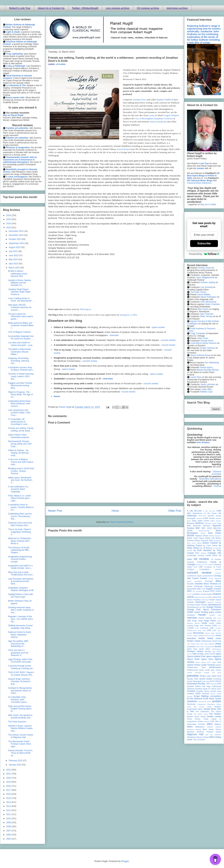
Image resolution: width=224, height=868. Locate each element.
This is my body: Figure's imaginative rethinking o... (20, 532)
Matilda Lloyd (206, 392)
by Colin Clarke (210, 546)
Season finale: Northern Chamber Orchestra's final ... (19, 682)
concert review (168, 340)
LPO (209, 630)
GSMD (190, 612)
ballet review (203, 521)
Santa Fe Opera (210, 689)
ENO (189, 591)
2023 (9, 228)
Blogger (125, 861)
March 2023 (14, 268)
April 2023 (14, 264)
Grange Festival (214, 607)
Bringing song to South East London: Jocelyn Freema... (21, 471)
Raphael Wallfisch (165, 100)
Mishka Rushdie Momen (208, 370)
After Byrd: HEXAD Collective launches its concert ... (20, 307)
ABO (189, 513)
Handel (202, 615)
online (207, 654)
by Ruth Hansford (203, 550)
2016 (9, 794)
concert (218, 569)
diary (218, 581)
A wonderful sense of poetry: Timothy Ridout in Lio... (21, 507)
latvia (219, 621)
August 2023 (15, 247)
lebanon (190, 623)
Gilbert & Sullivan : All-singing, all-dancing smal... (18, 453)
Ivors (219, 618)
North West (205, 649)
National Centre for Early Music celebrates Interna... (20, 635)
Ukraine (207, 721)
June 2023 (14, 255)
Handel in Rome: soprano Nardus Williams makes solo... (20, 728)
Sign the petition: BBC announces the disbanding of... (18, 644)
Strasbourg (202, 704)
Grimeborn (216, 610)
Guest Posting (201, 612)
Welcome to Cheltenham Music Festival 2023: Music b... (20, 541)
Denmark (209, 581)
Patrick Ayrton (206, 367)
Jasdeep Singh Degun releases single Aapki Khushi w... (19, 292)
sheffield (190, 694)
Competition (205, 569)
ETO (212, 591)
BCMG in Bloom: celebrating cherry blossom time (18, 274)
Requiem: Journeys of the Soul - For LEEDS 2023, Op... (21, 619)
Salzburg (191, 689)
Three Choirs (194, 719)
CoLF (219, 567)
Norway (208, 651)
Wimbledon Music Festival (198, 737)
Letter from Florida (202, 626)
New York (200, 644)
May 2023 (14, 259)
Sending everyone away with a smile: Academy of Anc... (21, 610)
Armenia (199, 518)
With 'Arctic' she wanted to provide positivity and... (20, 716)
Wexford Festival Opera (209, 732)
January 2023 (15, 765)
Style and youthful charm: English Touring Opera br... (20, 709)
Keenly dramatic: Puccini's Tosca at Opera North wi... (20, 753)
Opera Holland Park (196, 656)
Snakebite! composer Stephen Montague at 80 (21, 589)
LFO (219, 626)
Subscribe (204, 243)
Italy (215, 618)
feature (210, 594)
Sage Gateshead (214, 686)
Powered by (204, 254)
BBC (198, 528)
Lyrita (151, 115)
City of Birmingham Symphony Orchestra (154, 118)
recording (217, 679)
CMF (201, 567)
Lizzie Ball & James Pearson (203, 343)
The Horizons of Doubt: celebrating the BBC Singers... (19, 550)
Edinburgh (198, 586)
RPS (208, 684)
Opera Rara (207, 659)
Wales (190, 727)
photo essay (205, 670)
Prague (207, 672)
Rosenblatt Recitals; (196, 684)
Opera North (193, 659)
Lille (197, 628)
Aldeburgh (192, 516)
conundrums (208, 576)
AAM (219, 511)
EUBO (218, 591)
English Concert (213, 589)
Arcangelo (191, 518)
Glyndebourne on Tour (196, 607)
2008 (9, 827)
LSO (214, 630)
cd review (61, 64)
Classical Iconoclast (216, 473)
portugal (198, 672)
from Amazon (203, 442)
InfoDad (217, 486)
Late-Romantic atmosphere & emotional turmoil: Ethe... (21, 581)
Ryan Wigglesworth (205, 278)
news (218, 644)
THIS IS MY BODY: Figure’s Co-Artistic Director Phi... (21, 674)
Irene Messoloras (208, 302)
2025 (9, 219)
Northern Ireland (195, 651)
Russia (213, 684)
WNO (212, 737)
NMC (202, 647)
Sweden (218, 707)
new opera (191, 644)
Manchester (199, 633)
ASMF (206, 518)
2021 (9, 774)
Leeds (204, 623)
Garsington (200, 602)
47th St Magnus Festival (19, 332)
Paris (204, 667)
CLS (195, 567)
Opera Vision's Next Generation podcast (19, 436)
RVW (219, 684)
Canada (201, 555)
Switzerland (192, 709)
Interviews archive (177, 8)
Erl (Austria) (197, 591)
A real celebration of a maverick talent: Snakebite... (18, 489)
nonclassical (209, 647)
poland (190, 672)
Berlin (218, 531)
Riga (208, 681)
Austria (212, 518)
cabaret (204, 553)
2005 (9, 839)
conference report (194, 576)
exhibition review (199, 594)
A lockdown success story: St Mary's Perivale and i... (21, 369)
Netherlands (206, 641)
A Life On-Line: (209, 511)
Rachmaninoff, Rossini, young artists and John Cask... (20, 444)
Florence (205, 600)
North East (192, 649)
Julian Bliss (207, 389)
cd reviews (216, 559)
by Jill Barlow (206, 548)
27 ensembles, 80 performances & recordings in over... (19, 422)
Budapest (217, 541)
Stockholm (191, 704)
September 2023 (17, 243)
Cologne (190, 569)
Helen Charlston (213, 304)
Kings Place (210, 621)
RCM (219, 676)
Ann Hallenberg (212, 363)
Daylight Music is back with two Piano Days (21, 596)
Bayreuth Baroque (202, 526)
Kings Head (197, 621)
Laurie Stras (196, 377)
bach (189, 521)
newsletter (191, 647)
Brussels (205, 540)
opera (218, 654)
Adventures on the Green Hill (207, 513)
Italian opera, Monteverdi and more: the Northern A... (20, 480)
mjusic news (210, 633)
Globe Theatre (201, 605)
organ (214, 662)
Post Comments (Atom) (121, 522)
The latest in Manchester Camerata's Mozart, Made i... (20, 352)
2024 (9, 224)
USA (212, 721)
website (218, 727)
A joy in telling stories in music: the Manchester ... (21, 300)
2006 (9, 835)
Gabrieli (190, 602)
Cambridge (192, 555)
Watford (210, 727)
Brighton (199, 536)
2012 (9, 810)
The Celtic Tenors (198, 292)
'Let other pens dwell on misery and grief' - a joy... (21, 344)
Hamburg (191, 615)
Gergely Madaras (171, 115)
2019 (9, 782)
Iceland (212, 615)
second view (216, 691)
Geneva (210, 602)
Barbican (199, 523)
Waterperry (200, 727)
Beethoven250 (204, 531)
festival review (200, 597)
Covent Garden (200, 578)
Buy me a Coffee (208, 204)
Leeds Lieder (215, 623)
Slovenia (206, 694)
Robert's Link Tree (20, 8)
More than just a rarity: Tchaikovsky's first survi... (21, 573)
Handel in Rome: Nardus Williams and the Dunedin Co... (20, 283)
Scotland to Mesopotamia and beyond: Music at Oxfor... (20, 691)
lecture (197, 623)
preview (193, 676)
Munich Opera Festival (196, 636)
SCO (219, 689)
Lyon (219, 630)
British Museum (215, 536)
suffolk (209, 707)
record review (168, 345)
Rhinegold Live (199, 681)
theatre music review (196, 716)
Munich (218, 633)
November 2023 (16, 235)
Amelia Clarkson (207, 348)
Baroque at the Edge (213, 523)
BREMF (191, 536)
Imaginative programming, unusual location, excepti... (20, 559)
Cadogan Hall (214, 553)
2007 (9, 831)
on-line (200, 654)
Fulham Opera (215, 600)
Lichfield (190, 628)
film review (213, 597)
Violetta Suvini (205, 268)
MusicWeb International (210, 479)
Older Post (175, 511)
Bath (189, 526)
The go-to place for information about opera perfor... (20, 316)
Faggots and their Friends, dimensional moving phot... (20, 386)
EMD (199, 589)
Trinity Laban (210, 719)
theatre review (214, 716)
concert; (218, 573)
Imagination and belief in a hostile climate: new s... (20, 567)
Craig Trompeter (198, 333)
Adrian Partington (208, 297)
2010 (9, 819)
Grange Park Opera (198, 610)
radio (209, 676)
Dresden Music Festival (206, 584)
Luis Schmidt (206, 287)
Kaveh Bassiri (123, 149)
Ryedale (190, 686)
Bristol (206, 536)
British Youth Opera (196, 538)
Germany (191, 605)
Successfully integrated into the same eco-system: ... (21, 337)
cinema (199, 565)
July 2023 (13, 251)
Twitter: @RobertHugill (85, 8)
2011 (9, 814)
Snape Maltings (201, 696)
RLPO (212, 681)
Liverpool (204, 628)
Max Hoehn (203, 309)
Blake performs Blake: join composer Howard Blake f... (21, 326)
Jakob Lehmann (208, 384)
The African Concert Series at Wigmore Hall (21, 736)
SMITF (213, 694)
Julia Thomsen (207, 314)
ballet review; (216, 521)
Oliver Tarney (206, 316)
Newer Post (55, 511)
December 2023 (16, 231)
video (209, 724)
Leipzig (190, 626)
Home (57, 396)
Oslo (219, 662)
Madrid (190, 633)
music (213, 636)
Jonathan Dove (140, 100)
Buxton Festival (210, 543)
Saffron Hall (200, 686)
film (207, 597)
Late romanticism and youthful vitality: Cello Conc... (19, 413)
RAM (214, 676)
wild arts (209, 735)
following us (85, 309)
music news (206, 638)
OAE (194, 654)
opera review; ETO (203, 662)
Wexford (190, 732)
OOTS (212, 654)
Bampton (191, 523)
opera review (158, 327)
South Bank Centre (212, 699)
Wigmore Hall (195, 734)
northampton (216, 649)
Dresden (191, 584)
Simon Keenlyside (158, 122)
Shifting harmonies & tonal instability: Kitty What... (20, 627)
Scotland (191, 691)
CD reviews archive (148, 8)
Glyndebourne (215, 605)
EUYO (189, 594)
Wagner (218, 724)
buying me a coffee (128, 315)
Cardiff (208, 555)
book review (215, 533)
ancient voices (214, 516)
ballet (194, 521)
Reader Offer (193, 679)
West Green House (212, 729)
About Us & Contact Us (51, 8)
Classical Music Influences (199, 183)
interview (114, 335)
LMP (212, 628)
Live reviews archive (118, 8)
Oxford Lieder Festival (204, 665)
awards (218, 518)
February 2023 (16, 761)
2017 (9, 790)
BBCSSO (217, 528)
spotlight (216, 701)
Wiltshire (218, 735)
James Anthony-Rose (200, 355)
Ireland (201, 618)
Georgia (218, 602)
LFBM (214, 626)
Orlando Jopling (208, 282)
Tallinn (200, 709)
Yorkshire (201, 740)
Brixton (198, 540)
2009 (9, 823)
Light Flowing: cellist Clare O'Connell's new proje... (20, 661)
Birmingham (193, 533)
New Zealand (209, 644)
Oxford (190, 665)
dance (189, 581)
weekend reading (194, 729)
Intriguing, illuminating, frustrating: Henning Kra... (19, 361)
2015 (9, 798)
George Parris (207, 341)
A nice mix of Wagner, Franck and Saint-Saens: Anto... (21, 462)
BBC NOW (207, 528)
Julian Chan (203, 338)
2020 (9, 778)
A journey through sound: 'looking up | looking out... (21, 667)
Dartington (198, 581)
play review (216, 670)
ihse (219, 615)
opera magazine (214, 656)
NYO (219, 651)
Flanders (197, 600)
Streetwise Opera (214, 704)
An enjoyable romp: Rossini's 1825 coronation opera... (18, 700)
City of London (208, 565)
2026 (9, 215)
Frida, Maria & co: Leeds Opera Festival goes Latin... (20, 498)
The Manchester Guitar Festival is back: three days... (20, 744)
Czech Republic (215, 578)
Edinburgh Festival (213, 586)
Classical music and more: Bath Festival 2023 (20, 524)
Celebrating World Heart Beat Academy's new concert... (19, 404)
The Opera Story (201, 714)
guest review (215, 612)
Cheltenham (202, 562)
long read (202, 630)
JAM (189, 621)
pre (214, 672)
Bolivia (203, 533)
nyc (214, 651)
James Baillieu (204, 295)
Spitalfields (192, 701)
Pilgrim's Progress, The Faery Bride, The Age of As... (20, 395)
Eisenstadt (191, 589)
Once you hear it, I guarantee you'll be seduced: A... (18, 653)
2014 (9, 802)
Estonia (206, 591)
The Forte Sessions (17, 722)
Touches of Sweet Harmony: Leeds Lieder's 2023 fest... (21, 376)
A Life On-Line (194, 511)
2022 (9, 770)
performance (215, 667)
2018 (9, 786)
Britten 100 (210, 538)
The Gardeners (202, 711)
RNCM (218, 681)
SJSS (198, 694)
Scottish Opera (203, 691)
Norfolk (218, 647)
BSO (211, 540)
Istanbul (209, 618)
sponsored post (205, 701)
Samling (199, 689)
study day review (196, 707)
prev (219, 672)
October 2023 (15, 239)
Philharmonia (192, 670)
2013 (9, 806)
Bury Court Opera (194, 543)
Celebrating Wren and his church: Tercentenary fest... (20, 516)
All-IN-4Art (202, 516)
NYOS (189, 654)
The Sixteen (215, 714)
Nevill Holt (217, 641)
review (190, 681)
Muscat (207, 636)
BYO (197, 553)
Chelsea (190, 562)
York (195, 740)
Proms (203, 676)
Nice (198, 647)
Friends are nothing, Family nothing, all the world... (21, 429)
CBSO (215, 555)
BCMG (190, 531)
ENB (204, 589)
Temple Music (210, 709)
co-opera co (210, 567)
